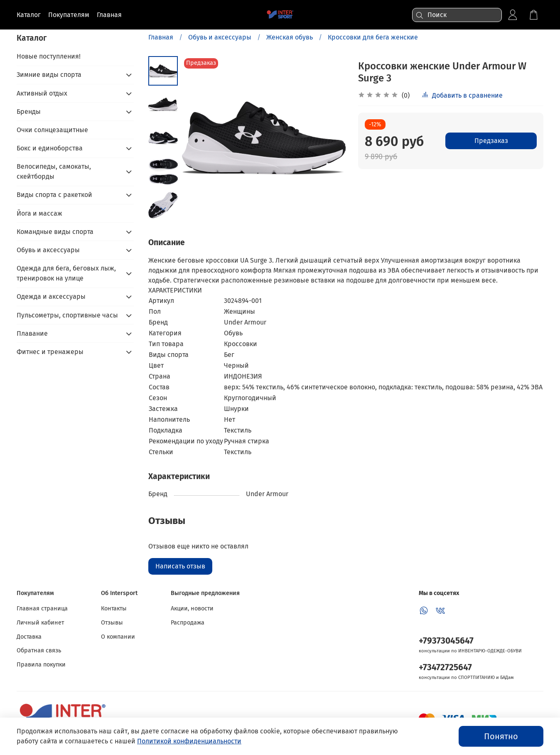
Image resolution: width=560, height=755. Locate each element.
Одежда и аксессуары (51, 296)
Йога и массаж (39, 213)
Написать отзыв (180, 566)
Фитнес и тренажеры (50, 352)
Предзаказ (491, 141)
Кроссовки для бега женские (373, 37)
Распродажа (188, 623)
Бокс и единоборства (50, 148)
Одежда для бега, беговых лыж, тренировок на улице (66, 273)
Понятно (501, 736)
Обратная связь (39, 650)
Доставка (29, 637)
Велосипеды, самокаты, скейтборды (54, 171)
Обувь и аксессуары (220, 37)
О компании (118, 637)
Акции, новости (192, 609)
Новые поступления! (49, 56)
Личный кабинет (40, 623)
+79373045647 (446, 641)
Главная (161, 37)
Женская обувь (290, 37)
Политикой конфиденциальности (189, 741)
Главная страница (42, 609)
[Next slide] (163, 209)
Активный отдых (42, 93)
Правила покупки (41, 665)
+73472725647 (445, 668)
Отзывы (112, 623)
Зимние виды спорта (49, 75)
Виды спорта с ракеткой (54, 195)
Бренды (29, 112)
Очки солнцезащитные (52, 130)
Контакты (114, 609)
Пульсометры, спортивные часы (67, 315)
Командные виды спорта (55, 232)
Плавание (32, 333)
